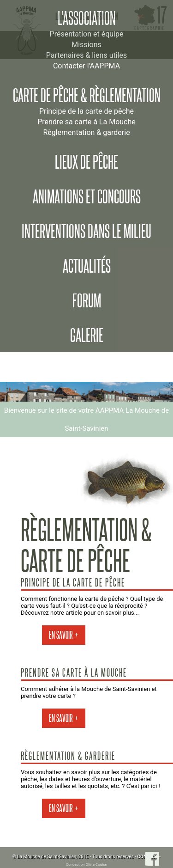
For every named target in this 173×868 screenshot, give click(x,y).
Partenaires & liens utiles (86, 55)
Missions (86, 45)
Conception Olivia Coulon (86, 865)
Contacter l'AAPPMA (86, 66)
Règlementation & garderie (86, 132)
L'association (87, 18)
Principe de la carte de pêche (86, 111)
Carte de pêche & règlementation (87, 96)
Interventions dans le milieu (86, 232)
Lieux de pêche (86, 162)
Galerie (87, 336)
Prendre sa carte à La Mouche (86, 122)
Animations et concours (87, 197)
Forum (87, 301)
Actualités (87, 266)
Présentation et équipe (87, 34)
